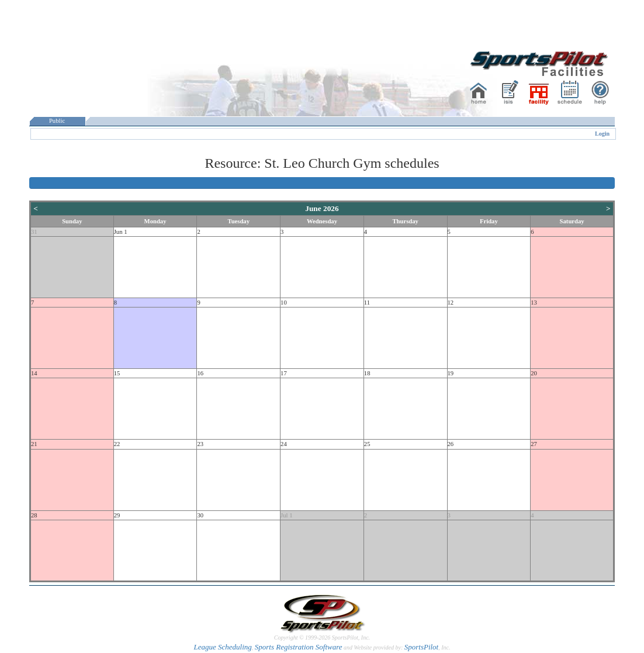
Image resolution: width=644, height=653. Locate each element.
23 (200, 444)
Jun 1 (121, 232)
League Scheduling (222, 647)
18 (367, 373)
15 (117, 373)
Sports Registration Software (299, 647)
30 (200, 515)
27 (534, 444)
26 (451, 444)
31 (34, 232)
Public (57, 121)
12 (451, 303)
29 (117, 515)
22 (117, 444)
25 (367, 444)
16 (200, 373)
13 (534, 303)
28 (34, 515)
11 (367, 303)
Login (602, 134)
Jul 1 (286, 515)
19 (451, 373)
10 (284, 303)
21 (34, 444)
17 (284, 373)
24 (284, 444)
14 (34, 373)
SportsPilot (422, 647)
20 (534, 373)
